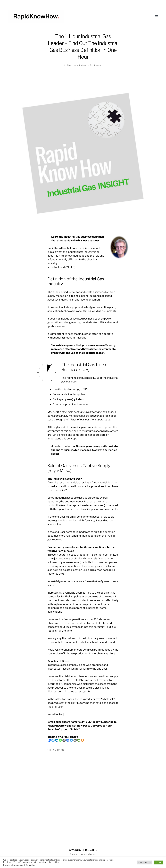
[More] (82, 740)
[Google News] (68, 740)
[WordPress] (75, 740)
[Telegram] (71, 740)
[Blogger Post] (64, 740)
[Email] (79, 740)
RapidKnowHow (88, 850)
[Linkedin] (57, 740)
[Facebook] (49, 740)
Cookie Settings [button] (145, 862)
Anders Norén (89, 854)
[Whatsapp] (60, 740)
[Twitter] (53, 740)
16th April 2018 (56, 750)
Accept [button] (159, 862)
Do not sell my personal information (19, 865)
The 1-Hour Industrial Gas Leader (84, 65)
